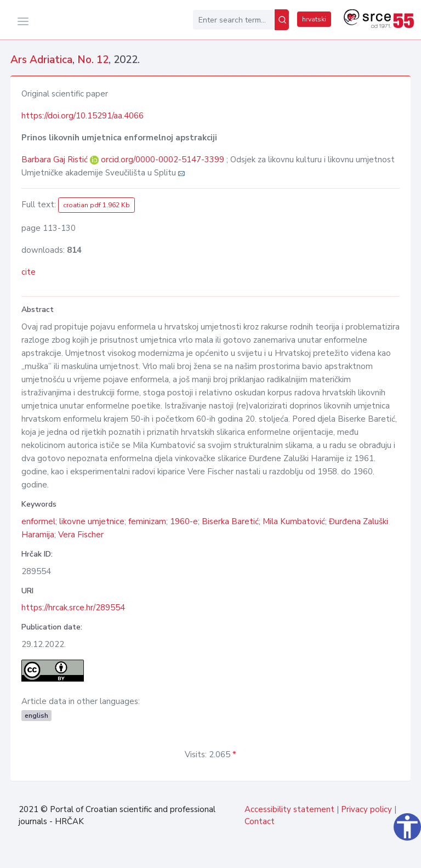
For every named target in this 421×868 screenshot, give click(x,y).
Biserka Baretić (230, 521)
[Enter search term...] (234, 20)
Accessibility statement (289, 809)
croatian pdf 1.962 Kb (96, 205)
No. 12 (93, 60)
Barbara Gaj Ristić (56, 160)
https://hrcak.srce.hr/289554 (73, 608)
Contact (260, 821)
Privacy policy (366, 809)
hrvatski (314, 19)
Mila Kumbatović (294, 521)
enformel (38, 521)
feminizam (147, 521)
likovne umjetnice (92, 521)
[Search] (282, 20)
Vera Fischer (81, 535)
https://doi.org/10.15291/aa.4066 (83, 116)
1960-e (184, 521)
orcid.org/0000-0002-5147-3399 (163, 160)
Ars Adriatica (41, 60)
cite (29, 272)
